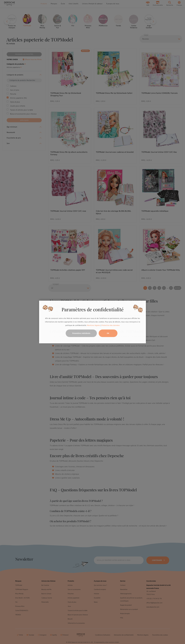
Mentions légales (94, 325)
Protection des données (111, 325)
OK (108, 333)
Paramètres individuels (81, 333)
